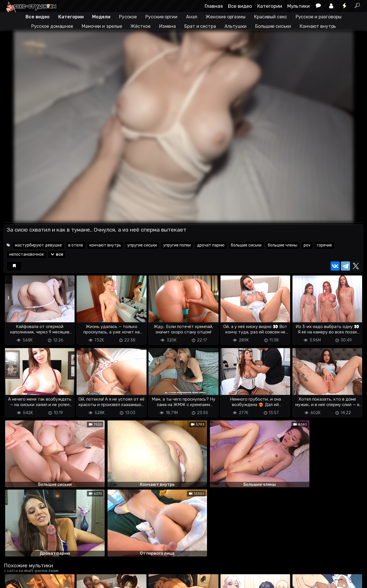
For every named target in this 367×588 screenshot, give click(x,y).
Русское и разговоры (319, 17)
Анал (192, 17)
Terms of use (33, 574)
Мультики (298, 6)
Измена (167, 26)
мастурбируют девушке (38, 245)
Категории (270, 6)
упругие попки (177, 245)
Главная (214, 6)
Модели (101, 17)
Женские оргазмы (226, 17)
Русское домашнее (52, 26)
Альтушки (236, 26)
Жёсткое (140, 26)
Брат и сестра (200, 26)
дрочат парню (211, 245)
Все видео (240, 6)
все (57, 254)
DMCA (13, 574)
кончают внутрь (105, 245)
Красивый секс (271, 17)
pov (307, 245)
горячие (324, 245)
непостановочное (27, 254)
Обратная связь (64, 574)
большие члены (283, 245)
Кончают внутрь (318, 26)
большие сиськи (246, 245)
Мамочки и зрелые (102, 26)
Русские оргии (161, 17)
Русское (128, 17)
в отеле (76, 245)
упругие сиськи (142, 245)
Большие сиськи (273, 26)
